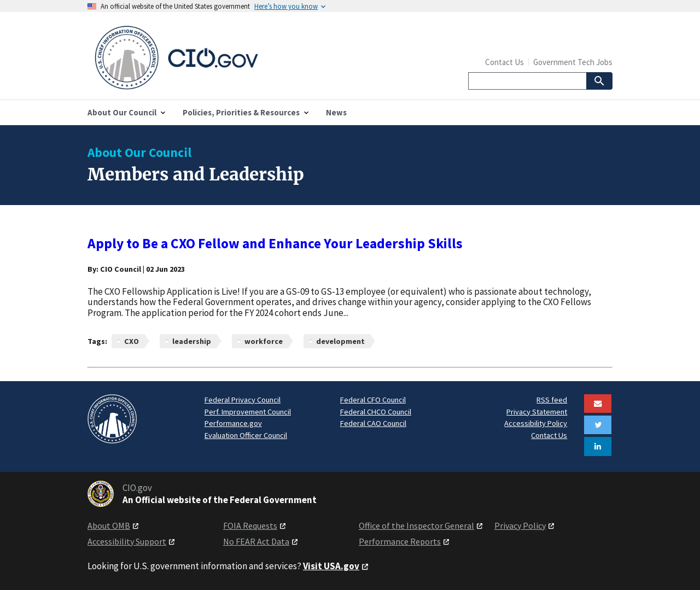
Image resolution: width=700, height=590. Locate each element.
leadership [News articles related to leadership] (192, 341)
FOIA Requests (250, 525)
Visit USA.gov (331, 566)
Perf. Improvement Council (248, 412)
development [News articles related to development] (340, 341)
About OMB (109, 525)
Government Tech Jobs (573, 62)
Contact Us (504, 62)
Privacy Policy (520, 525)
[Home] (219, 58)
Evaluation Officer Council (246, 435)
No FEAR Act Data (256, 541)
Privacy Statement (537, 412)
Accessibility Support (127, 541)
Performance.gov (233, 423)
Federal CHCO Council (376, 412)
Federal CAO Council (373, 423)
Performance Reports (400, 541)
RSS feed (552, 400)
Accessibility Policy (536, 423)
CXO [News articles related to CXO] (132, 341)
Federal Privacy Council (243, 400)
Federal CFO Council (373, 400)
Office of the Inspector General (416, 525)
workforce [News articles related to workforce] (264, 341)
